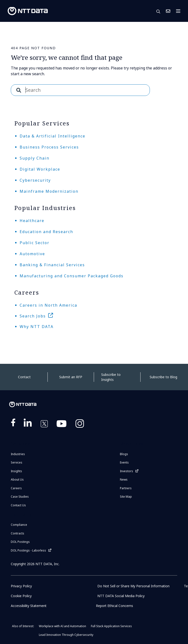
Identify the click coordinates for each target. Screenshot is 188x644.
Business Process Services (49, 147)
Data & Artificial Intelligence (53, 136)
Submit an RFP (71, 377)
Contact (24, 377)
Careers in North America (48, 305)
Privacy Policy (21, 586)
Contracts (18, 533)
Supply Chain (35, 158)
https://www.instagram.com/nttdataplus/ (80, 425)
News (124, 480)
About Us (17, 480)
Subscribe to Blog (163, 377)
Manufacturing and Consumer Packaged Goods (72, 276)
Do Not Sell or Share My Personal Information (134, 586)
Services (17, 462)
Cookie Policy (21, 596)
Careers (16, 488)
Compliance (19, 525)
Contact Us (168, 11)
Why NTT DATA (37, 327)
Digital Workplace (40, 169)
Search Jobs (33, 316)
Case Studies (20, 497)
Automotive (32, 254)
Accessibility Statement (29, 606)
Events (124, 462)
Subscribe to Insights (111, 377)
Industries (18, 454)
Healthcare (32, 221)
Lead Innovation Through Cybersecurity (66, 635)
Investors (126, 471)
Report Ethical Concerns (115, 606)
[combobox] (80, 90)
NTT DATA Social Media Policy (121, 596)
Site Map (126, 497)
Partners (126, 488)
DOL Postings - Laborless (28, 550)
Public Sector (35, 243)
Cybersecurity (35, 180)
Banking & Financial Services (52, 265)
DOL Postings (20, 542)
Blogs (124, 454)
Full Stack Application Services (111, 626)
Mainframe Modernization (49, 191)
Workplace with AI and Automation (62, 626)
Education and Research (46, 232)
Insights (16, 471)
